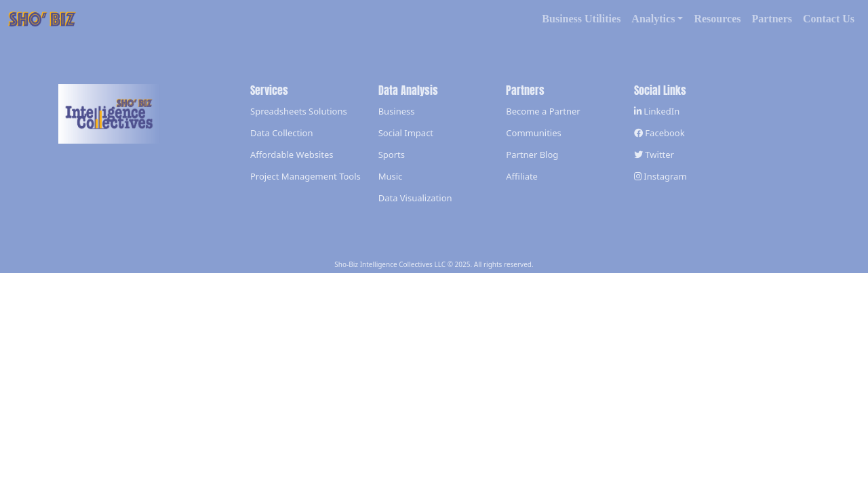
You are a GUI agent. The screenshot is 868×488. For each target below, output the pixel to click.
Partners (772, 19)
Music (391, 176)
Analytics (653, 19)
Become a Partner (543, 111)
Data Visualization (415, 198)
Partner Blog (532, 155)
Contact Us (829, 19)
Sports (392, 155)
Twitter (654, 155)
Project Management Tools (305, 176)
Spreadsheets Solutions (299, 111)
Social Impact (406, 133)
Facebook (659, 133)
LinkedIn (657, 111)
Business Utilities (581, 19)
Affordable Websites (292, 155)
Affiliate (522, 176)
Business (397, 111)
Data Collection (281, 133)
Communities (533, 133)
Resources (717, 19)
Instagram (660, 176)
